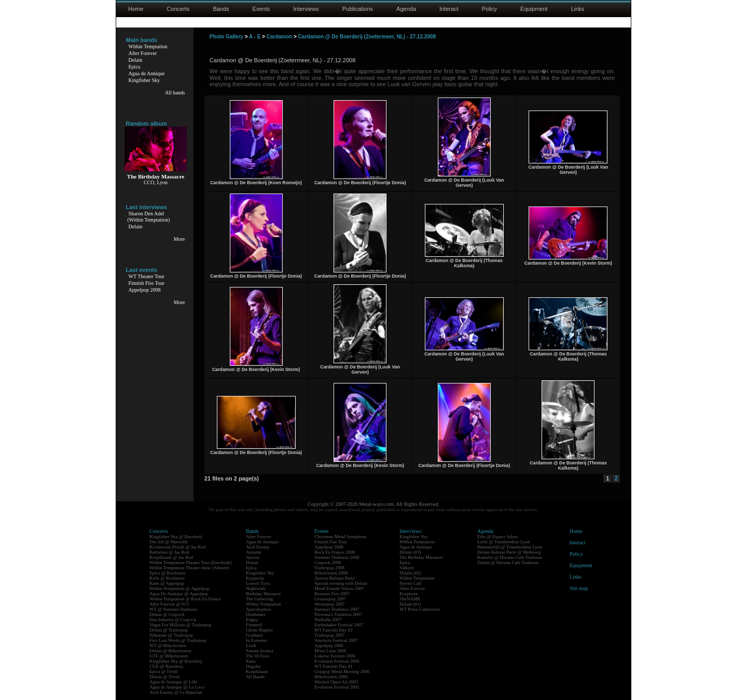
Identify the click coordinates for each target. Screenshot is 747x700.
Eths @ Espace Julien (497, 537)
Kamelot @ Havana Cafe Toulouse (510, 557)
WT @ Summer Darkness (174, 609)
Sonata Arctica (260, 651)
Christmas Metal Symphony (341, 537)
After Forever (143, 53)
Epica (135, 67)
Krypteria (255, 578)
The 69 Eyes (258, 656)
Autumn (254, 552)
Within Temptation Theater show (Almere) (189, 568)
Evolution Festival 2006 (337, 661)
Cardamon (279, 37)
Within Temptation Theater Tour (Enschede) (191, 562)
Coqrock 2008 (328, 562)
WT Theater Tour (147, 276)
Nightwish (256, 588)
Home (136, 9)
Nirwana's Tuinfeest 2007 (338, 614)
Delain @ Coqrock (167, 614)
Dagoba (253, 666)
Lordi (251, 646)
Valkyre (407, 568)
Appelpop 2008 (145, 290)
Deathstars (256, 614)
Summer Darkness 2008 (337, 557)
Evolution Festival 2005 (337, 687)
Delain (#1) (410, 604)
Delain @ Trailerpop (169, 630)
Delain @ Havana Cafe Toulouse (508, 562)
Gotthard (254, 635)
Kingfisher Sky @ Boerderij (176, 537)
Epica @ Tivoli (164, 671)
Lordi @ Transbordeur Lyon (504, 542)
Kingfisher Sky (144, 80)
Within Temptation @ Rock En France (185, 599)
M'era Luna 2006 (330, 651)
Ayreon (253, 557)
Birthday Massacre (264, 594)
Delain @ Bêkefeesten (170, 651)
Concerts (178, 9)
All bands (175, 93)
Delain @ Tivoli (164, 677)
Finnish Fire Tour (147, 283)
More (179, 239)
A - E (255, 37)
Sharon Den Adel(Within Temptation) (149, 217)
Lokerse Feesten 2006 (335, 656)
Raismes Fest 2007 (332, 594)
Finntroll (254, 625)
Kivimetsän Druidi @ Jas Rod (177, 547)
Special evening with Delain (341, 583)
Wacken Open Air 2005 (336, 682)
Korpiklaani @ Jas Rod (171, 557)
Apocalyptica (258, 609)
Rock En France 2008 (335, 552)
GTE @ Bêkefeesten (169, 656)
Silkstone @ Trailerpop (171, 635)
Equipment (534, 9)
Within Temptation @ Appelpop (179, 588)
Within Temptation (148, 46)
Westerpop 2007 (330, 604)
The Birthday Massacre (421, 557)
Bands (221, 9)
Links (578, 9)
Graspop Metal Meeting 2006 (342, 671)
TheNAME (410, 599)
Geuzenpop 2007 (330, 599)
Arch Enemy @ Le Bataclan (176, 692)
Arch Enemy (258, 547)
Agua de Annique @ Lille (174, 682)
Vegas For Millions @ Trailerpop (180, 625)
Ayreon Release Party (335, 578)
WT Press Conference (420, 609)
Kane (251, 661)
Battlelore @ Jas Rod (169, 552)
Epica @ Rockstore (168, 573)
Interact (449, 9)
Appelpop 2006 (329, 646)
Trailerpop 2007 (329, 635)
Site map (579, 588)
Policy (489, 9)
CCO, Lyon (156, 182)
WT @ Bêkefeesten (168, 646)
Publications (358, 9)
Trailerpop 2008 (329, 568)
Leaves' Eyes (258, 583)
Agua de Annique (147, 73)
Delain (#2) (410, 573)
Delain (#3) (410, 552)
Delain (136, 60)
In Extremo (257, 640)
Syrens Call (410, 583)
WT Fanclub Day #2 (334, 630)
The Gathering (259, 599)
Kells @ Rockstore (167, 578)
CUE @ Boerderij (166, 666)
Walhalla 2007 (328, 620)
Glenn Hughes (259, 630)
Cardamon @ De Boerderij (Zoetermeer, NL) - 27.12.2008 (367, 37)
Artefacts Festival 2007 (336, 640)
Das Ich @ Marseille (169, 542)
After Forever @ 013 (169, 604)
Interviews (306, 9)
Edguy (252, 620)
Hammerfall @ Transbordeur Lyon (510, 547)
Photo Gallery (226, 37)
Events (261, 9)
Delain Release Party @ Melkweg (509, 552)
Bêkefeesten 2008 (331, 573)
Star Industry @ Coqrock (173, 620)
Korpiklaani (257, 671)
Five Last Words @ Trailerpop (178, 640)
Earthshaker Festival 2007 (339, 625)
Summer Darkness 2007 (337, 609)
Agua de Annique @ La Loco (177, 687)
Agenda (406, 9)
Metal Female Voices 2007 (339, 588)
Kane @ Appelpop (167, 583)
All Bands (255, 677)
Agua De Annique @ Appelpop (179, 594)
